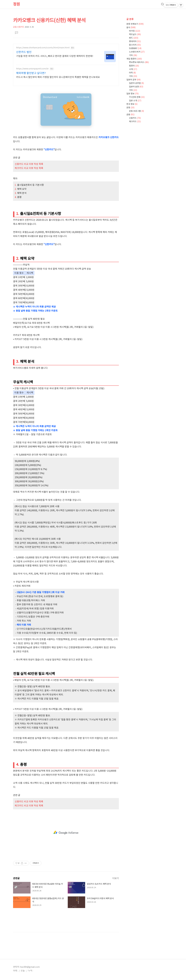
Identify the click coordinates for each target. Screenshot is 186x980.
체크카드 (135, 122)
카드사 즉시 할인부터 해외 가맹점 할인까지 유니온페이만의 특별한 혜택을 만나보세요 (58, 77)
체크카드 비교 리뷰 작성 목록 (29, 168)
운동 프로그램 (136, 111)
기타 (133, 55)
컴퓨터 (134, 66)
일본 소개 (135, 101)
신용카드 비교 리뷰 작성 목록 (29, 164)
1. (16, 185)
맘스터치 (135, 45)
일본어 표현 (136, 87)
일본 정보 (133, 94)
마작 (132, 73)
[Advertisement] (66, 833)
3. (16, 193)
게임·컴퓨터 (134, 59)
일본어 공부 (133, 80)
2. (16, 189)
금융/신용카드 (19, 27)
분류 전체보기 (135, 24)
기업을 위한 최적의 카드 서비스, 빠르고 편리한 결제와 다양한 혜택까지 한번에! (55, 56)
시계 (133, 69)
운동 (130, 108)
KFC (134, 38)
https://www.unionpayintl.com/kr (32, 69)
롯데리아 (135, 42)
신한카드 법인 (24, 52)
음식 (131, 28)
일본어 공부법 (136, 83)
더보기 (116, 878)
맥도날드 (135, 35)
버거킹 (135, 31)
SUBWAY (135, 48)
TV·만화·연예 (137, 97)
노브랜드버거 (137, 52)
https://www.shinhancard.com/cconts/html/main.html (43, 48)
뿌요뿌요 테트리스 (139, 62)
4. (16, 197)
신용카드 (135, 118)
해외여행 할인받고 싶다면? (31, 73)
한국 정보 (132, 104)
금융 (130, 115)
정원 (17, 4)
